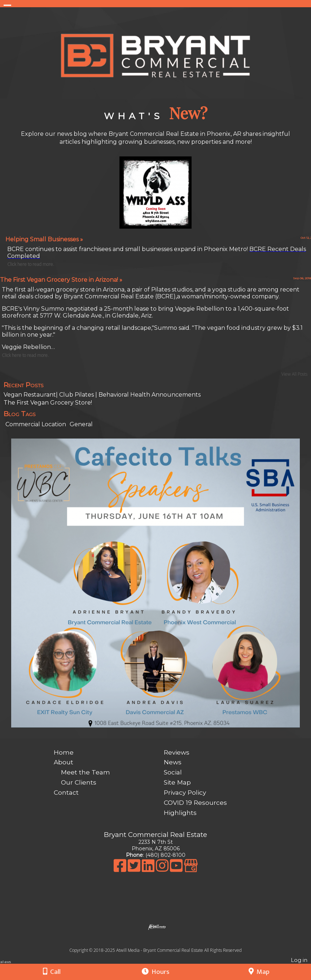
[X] (135, 869)
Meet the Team (86, 772)
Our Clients (79, 782)
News (173, 762)
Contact (66, 792)
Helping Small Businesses (44, 239)
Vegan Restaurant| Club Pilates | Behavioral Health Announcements (102, 395)
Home (64, 752)
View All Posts (294, 374)
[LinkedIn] (149, 869)
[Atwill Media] (162, 942)
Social (173, 772)
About (63, 762)
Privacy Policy (185, 792)
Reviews (177, 752)
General (81, 424)
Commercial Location (36, 424)
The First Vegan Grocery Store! (48, 403)
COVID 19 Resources (195, 802)
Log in (299, 960)
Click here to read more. (25, 355)
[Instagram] (163, 869)
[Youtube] (177, 869)
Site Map (177, 782)
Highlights (180, 813)
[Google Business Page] (191, 869)
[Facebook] (121, 869)
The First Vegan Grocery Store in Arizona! (61, 280)
